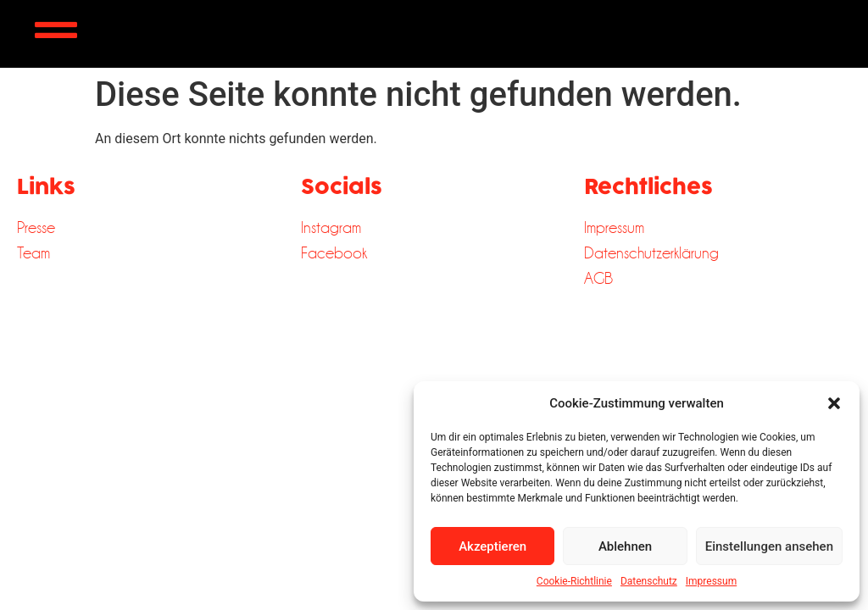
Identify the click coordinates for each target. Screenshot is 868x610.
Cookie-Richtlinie (574, 581)
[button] (834, 403)
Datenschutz (649, 581)
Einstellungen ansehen (769, 546)
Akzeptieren (492, 546)
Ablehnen (625, 546)
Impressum (711, 581)
